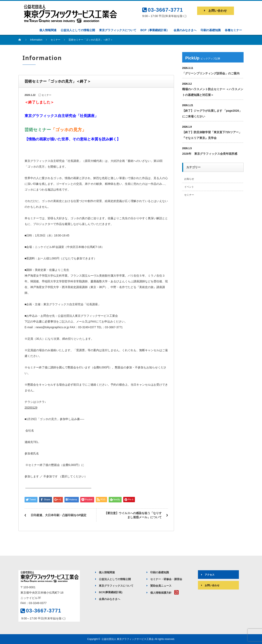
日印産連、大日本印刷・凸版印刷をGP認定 (59, 515)
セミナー (46, 95)
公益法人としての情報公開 (113, 579)
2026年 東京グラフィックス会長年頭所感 (210, 154)
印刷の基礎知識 (158, 572)
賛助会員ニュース (159, 586)
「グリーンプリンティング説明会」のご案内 (211, 73)
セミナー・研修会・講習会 (164, 579)
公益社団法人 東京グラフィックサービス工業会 (128, 639)
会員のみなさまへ (108, 599)
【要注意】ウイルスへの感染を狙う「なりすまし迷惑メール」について (133, 515)
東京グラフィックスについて (114, 586)
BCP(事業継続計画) (109, 592)
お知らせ (189, 179)
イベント (189, 187)
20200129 (31, 408)
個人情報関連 (105, 572)
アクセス (207, 575)
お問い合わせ (215, 11)
